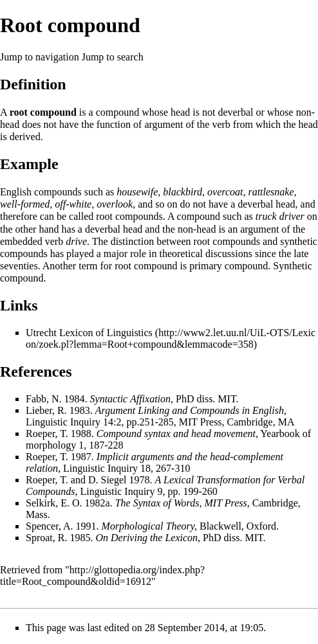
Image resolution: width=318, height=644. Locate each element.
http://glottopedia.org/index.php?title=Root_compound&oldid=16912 (102, 576)
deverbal (235, 112)
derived (25, 137)
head (180, 112)
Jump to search (113, 57)
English (16, 192)
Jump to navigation (40, 57)
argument (164, 124)
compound (118, 112)
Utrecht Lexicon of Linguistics (89, 333)
